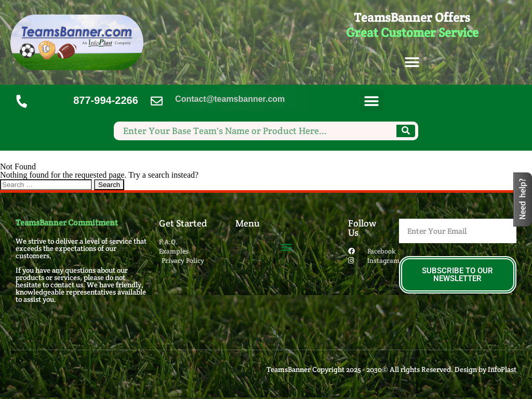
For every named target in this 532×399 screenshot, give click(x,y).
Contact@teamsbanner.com (230, 99)
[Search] (406, 131)
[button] (412, 63)
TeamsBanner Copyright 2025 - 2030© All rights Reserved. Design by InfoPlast (391, 369)
